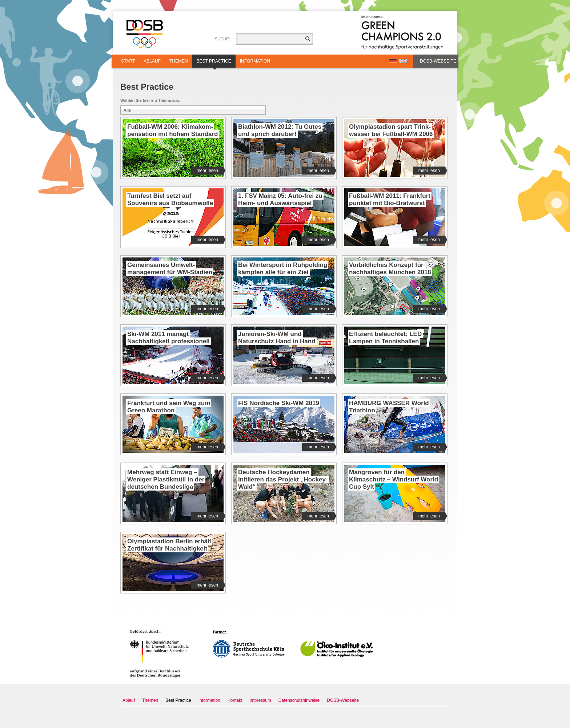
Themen (179, 61)
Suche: (222, 39)
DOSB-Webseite (438, 61)
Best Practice (214, 63)
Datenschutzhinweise (299, 700)
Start (128, 61)
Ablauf (152, 61)
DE (393, 61)
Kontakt (235, 700)
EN (403, 61)
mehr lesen (210, 171)
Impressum (260, 700)
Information (255, 61)
